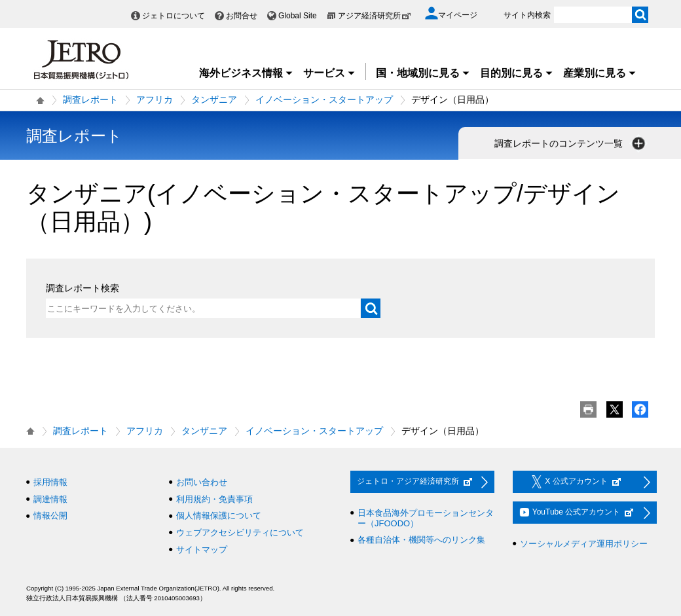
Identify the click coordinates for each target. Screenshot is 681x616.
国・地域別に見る (423, 73)
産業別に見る (600, 73)
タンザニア (214, 100)
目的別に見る (517, 73)
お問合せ (242, 16)
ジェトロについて (174, 16)
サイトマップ (202, 550)
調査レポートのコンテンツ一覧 (571, 143)
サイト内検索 (527, 15)
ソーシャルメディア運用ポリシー (584, 544)
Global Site (298, 16)
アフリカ (155, 100)
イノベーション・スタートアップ (324, 100)
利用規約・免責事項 (214, 499)
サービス (329, 73)
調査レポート (90, 100)
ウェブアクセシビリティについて (240, 533)
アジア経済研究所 (375, 16)
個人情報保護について (219, 516)
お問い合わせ (202, 482)
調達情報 (50, 499)
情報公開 (50, 516)
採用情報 (50, 482)
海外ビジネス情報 (246, 73)
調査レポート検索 (83, 288)
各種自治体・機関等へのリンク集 (421, 540)
